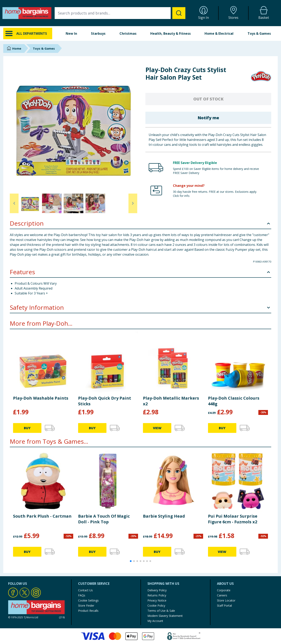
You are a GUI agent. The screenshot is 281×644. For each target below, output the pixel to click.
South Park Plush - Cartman (42, 516)
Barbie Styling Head (164, 516)
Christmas (128, 33)
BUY (27, 428)
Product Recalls (88, 611)
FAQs (82, 595)
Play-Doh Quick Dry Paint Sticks (105, 401)
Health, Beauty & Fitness (170, 33)
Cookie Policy (156, 606)
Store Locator (226, 600)
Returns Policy (157, 595)
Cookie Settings (88, 600)
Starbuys (98, 33)
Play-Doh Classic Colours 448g (234, 401)
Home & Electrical (219, 33)
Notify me (208, 118)
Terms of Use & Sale (161, 611)
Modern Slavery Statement (165, 616)
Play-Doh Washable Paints (41, 398)
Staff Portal (224, 606)
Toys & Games (259, 33)
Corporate (224, 590)
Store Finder (86, 606)
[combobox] (120, 13)
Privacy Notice (157, 600)
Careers (222, 595)
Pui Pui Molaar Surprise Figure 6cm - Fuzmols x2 (233, 519)
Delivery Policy (157, 590)
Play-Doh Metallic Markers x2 (171, 401)
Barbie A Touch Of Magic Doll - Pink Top (104, 519)
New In (71, 33)
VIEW (157, 428)
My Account (155, 621)
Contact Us (85, 590)
